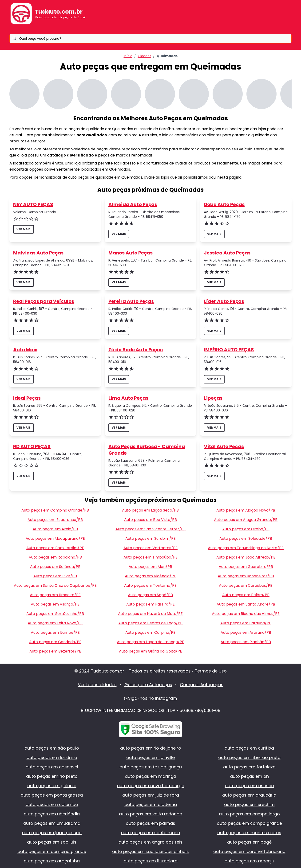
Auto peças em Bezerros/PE (55, 651)
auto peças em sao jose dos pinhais (150, 851)
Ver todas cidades (97, 685)
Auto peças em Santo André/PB (246, 604)
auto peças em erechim (249, 804)
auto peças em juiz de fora (151, 795)
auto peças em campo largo (249, 814)
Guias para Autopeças (148, 685)
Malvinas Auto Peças (38, 253)
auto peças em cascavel (52, 767)
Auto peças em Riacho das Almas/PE (246, 614)
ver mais (24, 229)
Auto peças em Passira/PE (150, 604)
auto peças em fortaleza (249, 767)
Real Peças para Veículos (44, 301)
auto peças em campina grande (52, 851)
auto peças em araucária (249, 795)
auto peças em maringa (150, 776)
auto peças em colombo (52, 804)
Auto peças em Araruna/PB (246, 632)
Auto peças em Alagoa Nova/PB (246, 510)
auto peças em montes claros (249, 833)
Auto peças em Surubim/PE (150, 538)
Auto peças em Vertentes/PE (150, 548)
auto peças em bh (249, 776)
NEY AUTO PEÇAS (33, 204)
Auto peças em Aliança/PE (55, 604)
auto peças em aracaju (249, 861)
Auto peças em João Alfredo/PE (246, 557)
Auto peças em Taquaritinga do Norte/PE (246, 548)
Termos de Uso (211, 671)
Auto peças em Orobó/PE (246, 529)
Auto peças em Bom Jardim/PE (55, 548)
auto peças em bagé (249, 842)
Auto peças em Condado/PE (55, 642)
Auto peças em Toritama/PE (150, 585)
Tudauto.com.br (59, 12)
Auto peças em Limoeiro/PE (55, 595)
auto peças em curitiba (249, 748)
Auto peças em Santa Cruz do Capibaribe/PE (55, 585)
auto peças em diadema (151, 804)
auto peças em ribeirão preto (249, 757)
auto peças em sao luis (52, 842)
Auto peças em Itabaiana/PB (55, 557)
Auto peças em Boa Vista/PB (150, 520)
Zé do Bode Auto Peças (136, 350)
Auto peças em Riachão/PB (246, 642)
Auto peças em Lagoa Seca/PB (150, 510)
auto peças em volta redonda (151, 814)
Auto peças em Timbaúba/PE (150, 557)
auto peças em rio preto (52, 776)
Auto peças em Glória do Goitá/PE (150, 651)
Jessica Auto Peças (227, 253)
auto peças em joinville (150, 757)
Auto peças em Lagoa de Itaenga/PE (150, 642)
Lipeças (213, 398)
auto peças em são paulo (52, 748)
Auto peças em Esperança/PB (55, 520)
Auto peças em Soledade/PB (246, 538)
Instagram (166, 698)
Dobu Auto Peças (224, 204)
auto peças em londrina (52, 757)
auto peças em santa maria (150, 833)
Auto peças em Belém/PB (246, 595)
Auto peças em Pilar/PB (55, 576)
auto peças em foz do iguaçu (151, 767)
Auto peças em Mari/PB (150, 567)
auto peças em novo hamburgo (151, 786)
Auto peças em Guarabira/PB (246, 567)
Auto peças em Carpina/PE (150, 632)
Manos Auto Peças (131, 253)
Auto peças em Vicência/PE (150, 576)
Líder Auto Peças (224, 301)
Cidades (145, 56)
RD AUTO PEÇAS (32, 446)
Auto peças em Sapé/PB (150, 595)
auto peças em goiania (52, 786)
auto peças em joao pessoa (52, 833)
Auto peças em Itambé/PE (55, 632)
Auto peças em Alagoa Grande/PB (246, 520)
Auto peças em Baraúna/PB (246, 623)
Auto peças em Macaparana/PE (55, 538)
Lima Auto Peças (128, 398)
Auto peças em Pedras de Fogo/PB (150, 623)
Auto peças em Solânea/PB (55, 567)
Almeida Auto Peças (133, 204)
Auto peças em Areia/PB (55, 529)
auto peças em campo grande (249, 823)
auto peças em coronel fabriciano (249, 851)
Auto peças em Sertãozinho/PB (55, 614)
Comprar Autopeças (202, 685)
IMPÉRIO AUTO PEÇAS (229, 350)
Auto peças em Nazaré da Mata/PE (150, 614)
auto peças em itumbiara (151, 861)
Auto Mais (25, 350)
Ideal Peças (27, 398)
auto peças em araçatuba (52, 861)
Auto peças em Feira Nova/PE (55, 623)
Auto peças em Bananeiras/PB (246, 576)
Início (128, 56)
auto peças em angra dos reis (150, 842)
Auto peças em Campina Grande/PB (55, 510)
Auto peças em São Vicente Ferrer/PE (150, 529)
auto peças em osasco (249, 786)
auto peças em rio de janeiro (151, 748)
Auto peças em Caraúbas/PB (246, 585)
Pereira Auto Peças (131, 301)
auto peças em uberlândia (52, 814)
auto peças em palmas (150, 823)
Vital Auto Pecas (224, 446)
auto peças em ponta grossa (52, 795)
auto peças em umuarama (52, 823)
